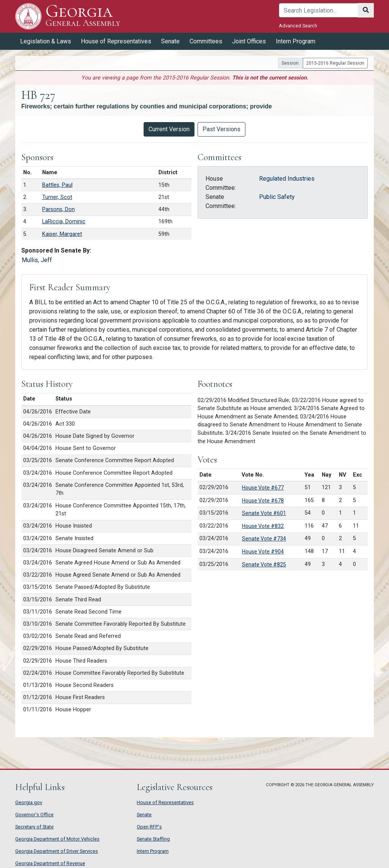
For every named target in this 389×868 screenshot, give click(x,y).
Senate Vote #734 (264, 539)
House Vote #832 (263, 526)
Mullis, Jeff (37, 260)
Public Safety (277, 197)
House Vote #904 (263, 552)
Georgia (83, 16)
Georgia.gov (29, 802)
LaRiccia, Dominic (64, 222)
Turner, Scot (57, 197)
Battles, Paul (57, 185)
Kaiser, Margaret (62, 234)
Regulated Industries (287, 179)
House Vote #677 (263, 488)
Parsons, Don (59, 209)
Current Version (169, 129)
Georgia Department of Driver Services (57, 851)
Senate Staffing (153, 839)
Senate (170, 41)
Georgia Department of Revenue (50, 863)
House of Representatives (116, 41)
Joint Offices (249, 41)
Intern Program (296, 41)
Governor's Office (34, 815)
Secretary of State (34, 827)
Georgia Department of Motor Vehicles (57, 839)
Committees (206, 41)
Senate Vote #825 (264, 564)
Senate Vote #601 (264, 513)
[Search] (319, 10)
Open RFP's (149, 827)
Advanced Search (298, 26)
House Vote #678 (263, 501)
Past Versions (221, 129)
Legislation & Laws (46, 41)
